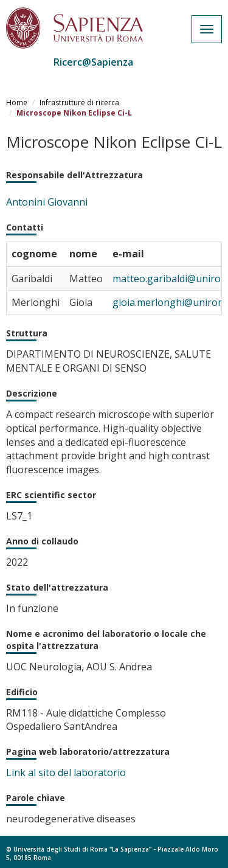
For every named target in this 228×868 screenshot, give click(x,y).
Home (17, 102)
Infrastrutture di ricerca (79, 102)
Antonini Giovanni (47, 202)
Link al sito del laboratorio (66, 773)
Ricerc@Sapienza (93, 62)
